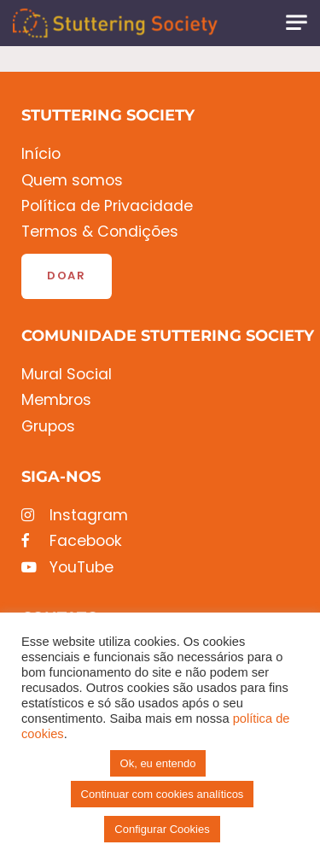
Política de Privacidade (107, 206)
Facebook (72, 541)
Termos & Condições (100, 232)
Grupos (48, 427)
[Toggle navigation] (297, 23)
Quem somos (72, 181)
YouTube (67, 568)
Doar (67, 276)
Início (41, 154)
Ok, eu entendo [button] (158, 763)
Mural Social (67, 375)
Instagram (75, 516)
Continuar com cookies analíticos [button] (163, 794)
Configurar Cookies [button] (162, 829)
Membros (56, 400)
